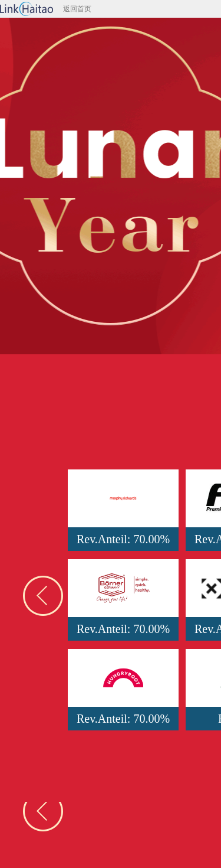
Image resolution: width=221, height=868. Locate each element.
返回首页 (77, 9)
